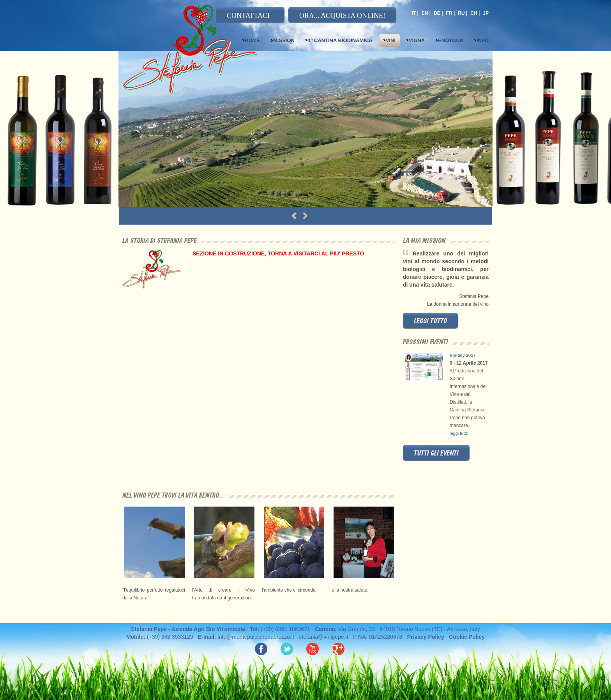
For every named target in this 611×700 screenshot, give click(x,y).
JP (486, 13)
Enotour (451, 40)
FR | (451, 13)
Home (252, 40)
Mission (284, 40)
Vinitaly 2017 (463, 355)
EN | (426, 13)
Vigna (417, 40)
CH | (475, 13)
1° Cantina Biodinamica (340, 40)
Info (483, 40)
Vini (391, 40)
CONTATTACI (248, 16)
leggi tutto (430, 321)
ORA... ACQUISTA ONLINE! (342, 16)
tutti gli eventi (436, 454)
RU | (463, 13)
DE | (438, 13)
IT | (415, 13)
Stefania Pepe (206, 56)
